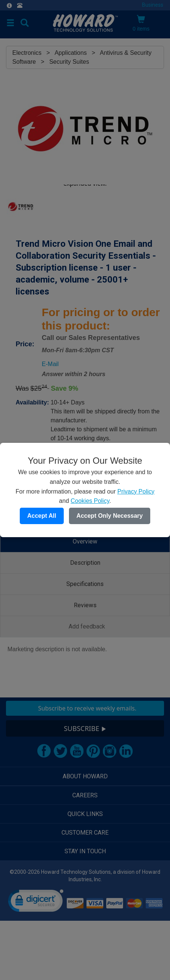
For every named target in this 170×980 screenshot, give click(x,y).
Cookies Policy (90, 501)
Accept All (42, 516)
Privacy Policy (136, 491)
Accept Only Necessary (110, 516)
